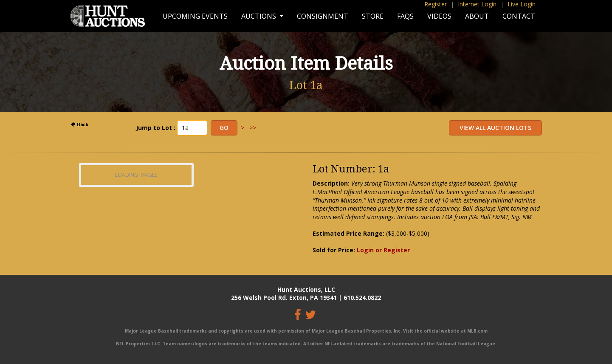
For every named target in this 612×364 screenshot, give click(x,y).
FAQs (405, 16)
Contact (519, 16)
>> (253, 128)
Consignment (323, 16)
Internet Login (477, 4)
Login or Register (383, 250)
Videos (439, 16)
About (477, 16)
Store (373, 16)
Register (436, 4)
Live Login (522, 4)
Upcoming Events (195, 16)
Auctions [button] (259, 16)
